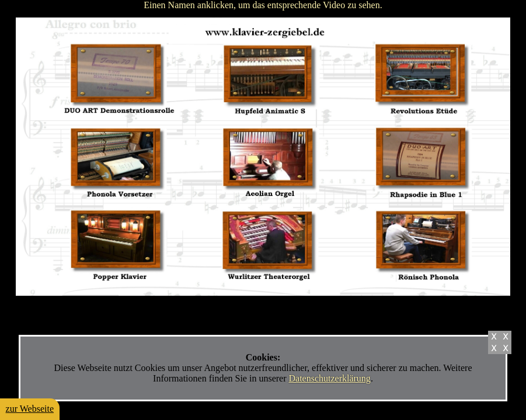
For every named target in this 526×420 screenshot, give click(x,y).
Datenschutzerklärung (329, 378)
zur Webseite (30, 409)
